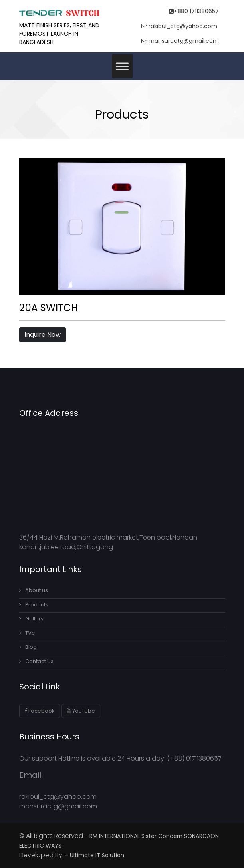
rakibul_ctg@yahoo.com (179, 26)
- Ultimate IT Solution (95, 855)
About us (34, 590)
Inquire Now (43, 335)
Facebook (40, 711)
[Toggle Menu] (122, 66)
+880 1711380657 (194, 11)
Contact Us (36, 661)
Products (34, 605)
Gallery (31, 619)
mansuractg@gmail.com (180, 41)
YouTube (81, 711)
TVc (27, 633)
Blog (28, 647)
